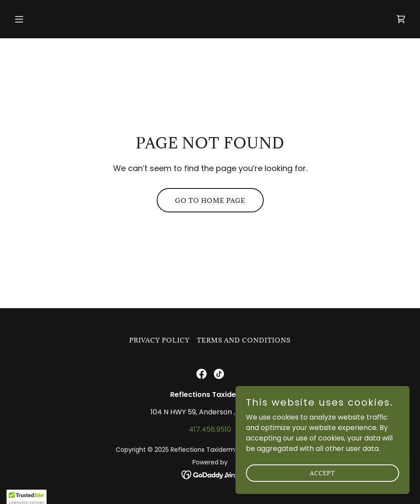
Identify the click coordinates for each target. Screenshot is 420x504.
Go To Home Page (210, 200)
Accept (323, 485)
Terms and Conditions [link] (244, 340)
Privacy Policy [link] (160, 340)
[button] (40, 19)
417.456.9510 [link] (210, 429)
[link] (401, 19)
